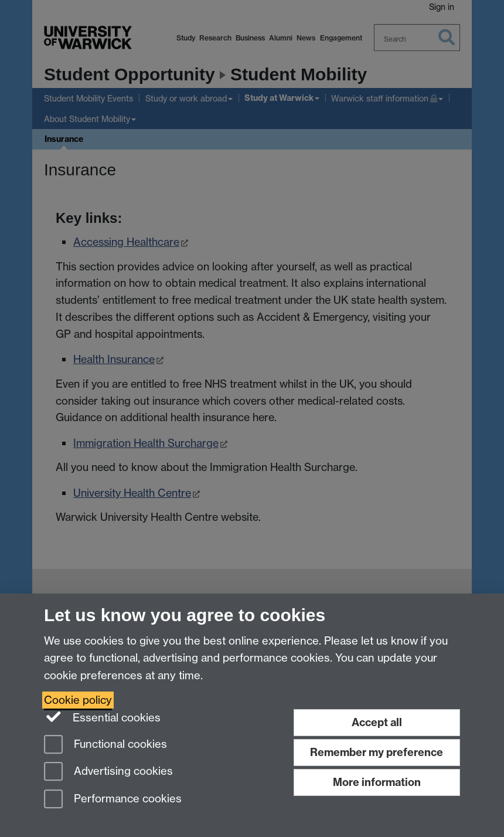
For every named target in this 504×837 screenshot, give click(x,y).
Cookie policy (78, 700)
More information (377, 782)
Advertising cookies (108, 772)
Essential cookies (102, 717)
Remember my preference (377, 752)
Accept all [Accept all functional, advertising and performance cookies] (377, 722)
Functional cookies (105, 745)
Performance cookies (113, 800)
